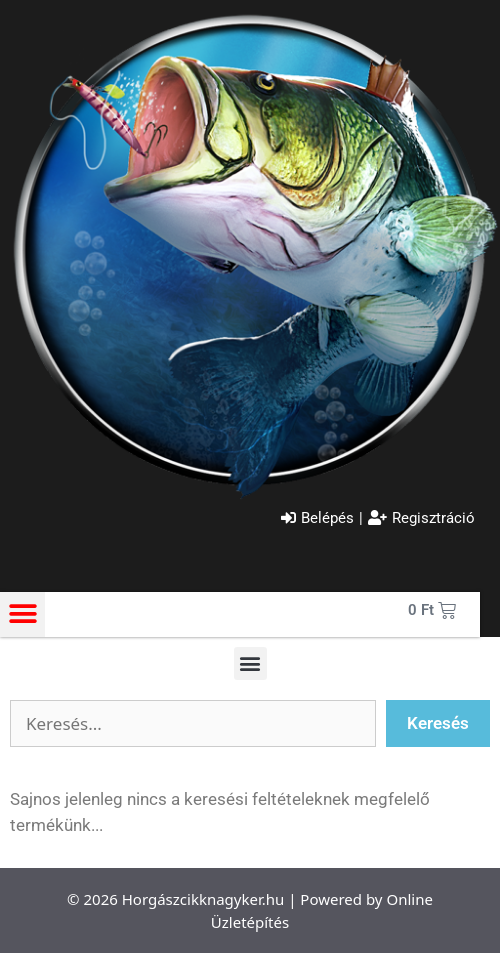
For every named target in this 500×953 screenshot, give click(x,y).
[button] (22, 614)
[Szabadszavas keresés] (193, 724)
